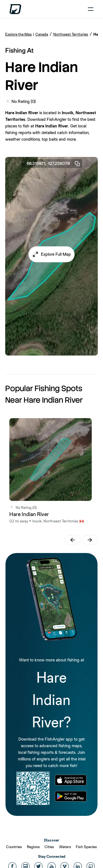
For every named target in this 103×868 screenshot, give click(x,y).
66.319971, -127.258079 (54, 164)
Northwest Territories (71, 34)
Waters (65, 847)
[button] (51, 254)
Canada (42, 34)
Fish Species (86, 847)
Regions (33, 847)
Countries (14, 847)
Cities (49, 847)
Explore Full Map (56, 254)
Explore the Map (19, 34)
